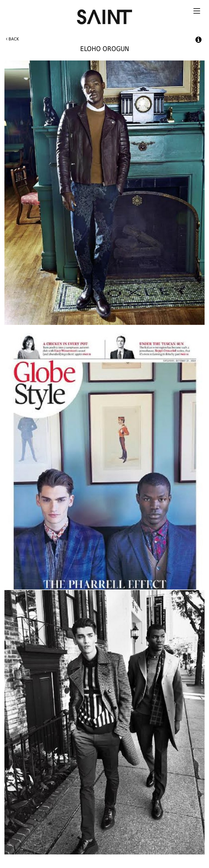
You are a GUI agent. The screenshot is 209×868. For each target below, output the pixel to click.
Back (12, 39)
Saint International (105, 14)
